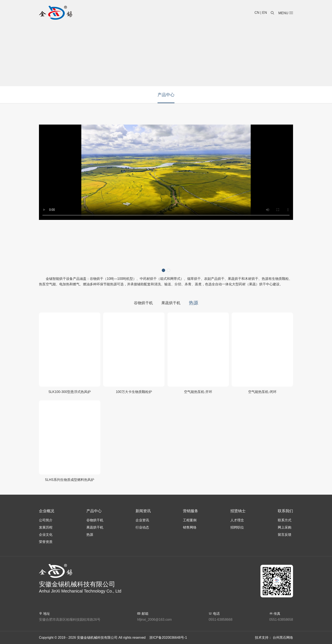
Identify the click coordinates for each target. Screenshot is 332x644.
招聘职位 (237, 527)
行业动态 (142, 527)
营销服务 (191, 511)
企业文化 (46, 535)
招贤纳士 (238, 511)
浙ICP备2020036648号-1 (168, 638)
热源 (194, 303)
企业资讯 (142, 520)
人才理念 (237, 520)
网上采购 (285, 527)
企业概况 (47, 511)
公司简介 (46, 520)
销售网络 (190, 527)
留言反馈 (285, 535)
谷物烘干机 (143, 303)
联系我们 (285, 511)
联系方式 (285, 520)
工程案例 (190, 520)
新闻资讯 (143, 511)
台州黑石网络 (283, 638)
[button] (163, 270)
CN (257, 13)
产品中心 (166, 95)
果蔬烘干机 (171, 303)
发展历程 (46, 527)
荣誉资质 (46, 542)
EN (264, 13)
